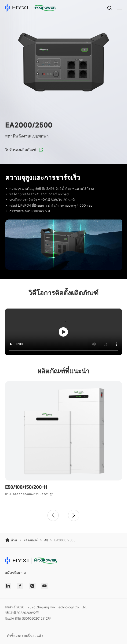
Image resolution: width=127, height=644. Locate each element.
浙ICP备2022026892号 (22, 613)
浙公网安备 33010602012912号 (28, 618)
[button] (53, 515)
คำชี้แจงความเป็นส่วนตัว (25, 635)
